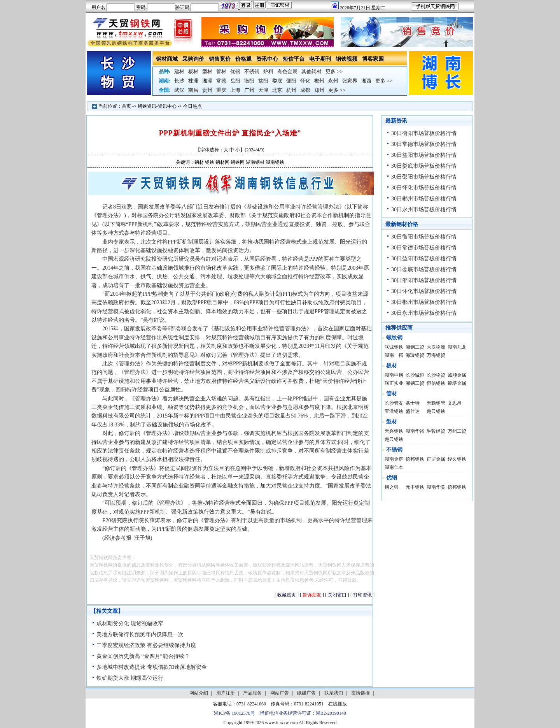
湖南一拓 (394, 355)
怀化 (305, 81)
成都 (305, 90)
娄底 (277, 81)
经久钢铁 (457, 459)
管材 (221, 71)
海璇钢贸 (415, 355)
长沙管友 (394, 403)
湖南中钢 (394, 375)
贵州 (207, 90)
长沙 (179, 81)
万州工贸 (457, 431)
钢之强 (392, 487)
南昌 (193, 90)
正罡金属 (436, 459)
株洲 (193, 81)
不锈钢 (252, 71)
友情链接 (360, 693)
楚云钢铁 (436, 411)
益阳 (263, 81)
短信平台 (294, 59)
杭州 (291, 90)
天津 (263, 90)
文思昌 (455, 403)
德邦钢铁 (415, 459)
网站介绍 (199, 693)
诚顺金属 (457, 375)
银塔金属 (457, 383)
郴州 (319, 81)
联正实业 (394, 383)
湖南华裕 (415, 431)
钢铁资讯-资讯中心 (157, 106)
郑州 (319, 90)
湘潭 (207, 81)
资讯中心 (267, 59)
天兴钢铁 (394, 431)
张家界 (350, 81)
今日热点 (192, 106)
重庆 (221, 90)
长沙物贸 (436, 375)
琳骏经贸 (436, 431)
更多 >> (334, 71)
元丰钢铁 (415, 487)
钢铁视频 (346, 59)
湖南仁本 (394, 467)
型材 (207, 71)
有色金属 (287, 71)
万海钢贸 (436, 355)
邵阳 (291, 81)
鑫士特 (413, 403)
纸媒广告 (306, 693)
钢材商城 (167, 59)
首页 (126, 106)
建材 (179, 71)
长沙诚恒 (415, 375)
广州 (249, 90)
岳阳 (235, 81)
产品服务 (252, 693)
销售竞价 (220, 59)
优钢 (235, 71)
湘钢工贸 (415, 347)
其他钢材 (311, 71)
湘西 (366, 81)
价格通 (243, 59)
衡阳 (249, 81)
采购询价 (193, 59)
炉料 (268, 71)
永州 (333, 81)
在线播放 (338, 704)
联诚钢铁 (394, 347)
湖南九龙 (457, 347)
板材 (193, 71)
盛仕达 (413, 411)
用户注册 (226, 693)
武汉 (179, 90)
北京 (277, 90)
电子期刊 (320, 59)
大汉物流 (436, 347)
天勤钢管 (436, 403)
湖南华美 (436, 487)
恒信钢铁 (436, 383)
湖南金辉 (394, 459)
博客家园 (373, 59)
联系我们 (334, 693)
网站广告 (280, 693)
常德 (221, 81)
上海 (235, 90)
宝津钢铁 (394, 411)
